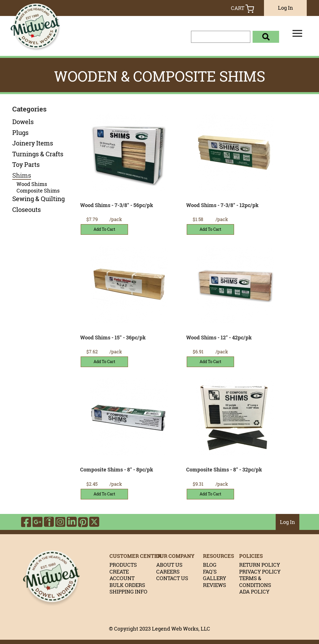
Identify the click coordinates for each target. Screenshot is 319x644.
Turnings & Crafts (38, 154)
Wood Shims (32, 184)
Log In (286, 8)
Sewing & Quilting (38, 199)
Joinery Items (33, 143)
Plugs (20, 133)
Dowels (23, 122)
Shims (22, 175)
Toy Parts (26, 165)
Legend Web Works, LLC (181, 629)
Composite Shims (38, 191)
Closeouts (27, 210)
